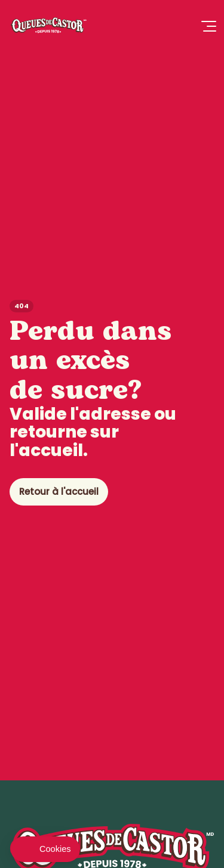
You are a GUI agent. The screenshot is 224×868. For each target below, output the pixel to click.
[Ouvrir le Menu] (208, 27)
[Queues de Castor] (48, 27)
